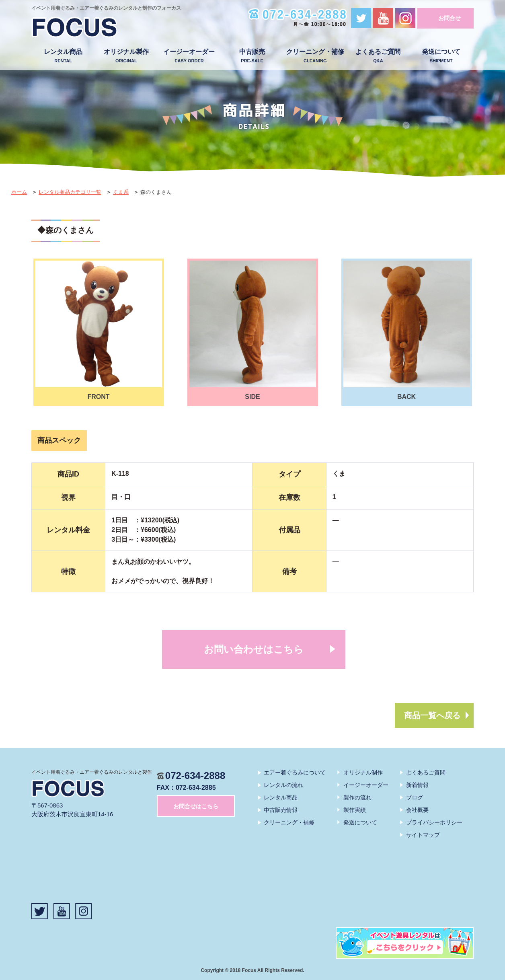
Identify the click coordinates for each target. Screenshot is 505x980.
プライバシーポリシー (434, 822)
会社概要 (417, 810)
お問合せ (450, 18)
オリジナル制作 (363, 772)
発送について (441, 56)
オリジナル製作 (126, 56)
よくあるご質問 (378, 56)
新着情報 (417, 785)
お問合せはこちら (196, 806)
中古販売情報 (281, 810)
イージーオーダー (189, 56)
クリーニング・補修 (315, 56)
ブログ (415, 797)
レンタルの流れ (283, 785)
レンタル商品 (63, 56)
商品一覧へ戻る (432, 715)
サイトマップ (423, 835)
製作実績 (355, 810)
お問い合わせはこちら (254, 649)
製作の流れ (357, 797)
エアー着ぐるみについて (295, 772)
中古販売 (252, 56)
